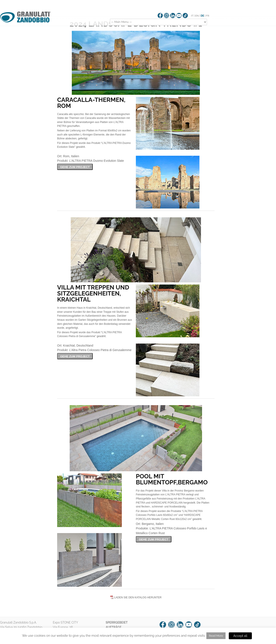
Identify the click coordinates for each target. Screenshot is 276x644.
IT (192, 16)
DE (202, 16)
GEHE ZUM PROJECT (75, 167)
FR (208, 16)
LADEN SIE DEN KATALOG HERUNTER (138, 597)
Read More (216, 636)
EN (197, 16)
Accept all (240, 636)
